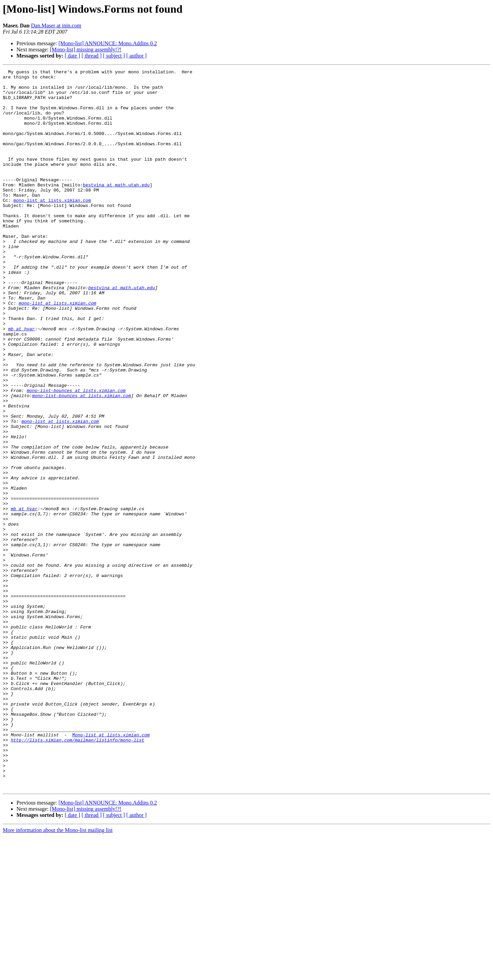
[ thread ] (92, 56)
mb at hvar (22, 381)
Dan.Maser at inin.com (56, 26)
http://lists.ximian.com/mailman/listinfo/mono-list (77, 874)
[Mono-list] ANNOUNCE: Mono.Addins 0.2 (108, 43)
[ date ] (72, 56)
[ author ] (137, 56)
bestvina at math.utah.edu (116, 208)
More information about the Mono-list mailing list (58, 974)
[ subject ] (114, 56)
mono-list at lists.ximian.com (52, 227)
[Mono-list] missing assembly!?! (86, 50)
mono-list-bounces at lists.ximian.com (76, 455)
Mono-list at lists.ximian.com (111, 868)
